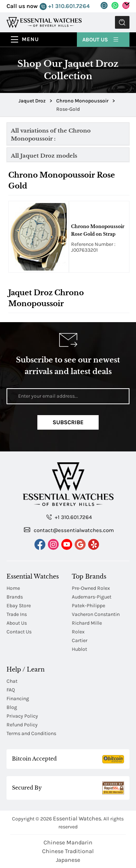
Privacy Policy (22, 716)
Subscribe (68, 422)
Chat (12, 681)
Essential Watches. (78, 818)
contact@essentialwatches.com (69, 530)
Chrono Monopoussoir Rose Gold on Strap (98, 230)
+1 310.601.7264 (65, 6)
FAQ (11, 690)
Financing (18, 699)
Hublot (79, 649)
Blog (12, 707)
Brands (15, 597)
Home (13, 588)
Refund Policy (22, 725)
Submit (122, 22)
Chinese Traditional (68, 851)
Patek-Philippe (88, 606)
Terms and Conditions (31, 733)
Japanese (68, 860)
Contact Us (19, 632)
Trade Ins (17, 614)
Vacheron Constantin (96, 614)
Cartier (80, 640)
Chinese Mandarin (68, 842)
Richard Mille (87, 623)
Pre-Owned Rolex (91, 588)
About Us (101, 39)
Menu (30, 39)
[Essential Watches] (44, 22)
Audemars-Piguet (92, 597)
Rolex (78, 632)
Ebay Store (19, 606)
